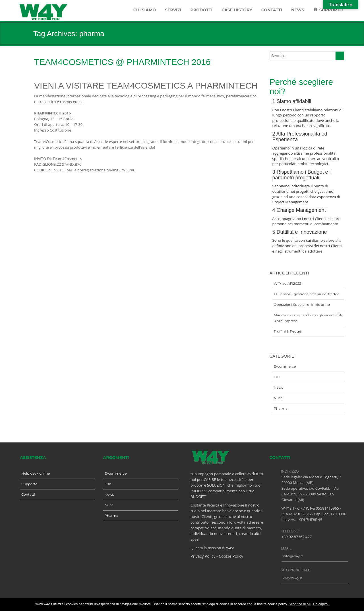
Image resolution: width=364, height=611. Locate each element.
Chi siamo (145, 10)
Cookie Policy (231, 556)
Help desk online (36, 473)
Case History (237, 10)
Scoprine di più (300, 604)
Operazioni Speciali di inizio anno (302, 305)
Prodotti (202, 10)
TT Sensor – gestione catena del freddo (307, 294)
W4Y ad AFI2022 (288, 283)
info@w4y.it (293, 556)
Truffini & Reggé (288, 331)
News (298, 10)
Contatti (272, 10)
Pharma (281, 408)
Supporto (29, 484)
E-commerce (285, 366)
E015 (278, 377)
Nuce (278, 398)
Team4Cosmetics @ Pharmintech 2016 (122, 62)
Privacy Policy (203, 556)
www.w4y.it (293, 578)
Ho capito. (321, 604)
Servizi (173, 10)
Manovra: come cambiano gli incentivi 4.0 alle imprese (308, 318)
